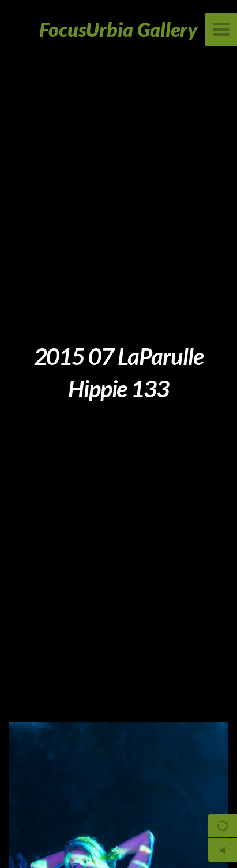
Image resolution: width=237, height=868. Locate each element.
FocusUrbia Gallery (118, 29)
